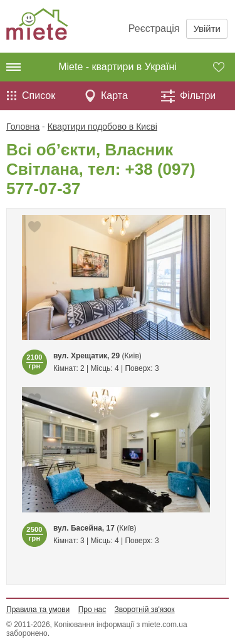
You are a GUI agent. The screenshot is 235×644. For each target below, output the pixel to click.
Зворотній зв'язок (145, 610)
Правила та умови (38, 610)
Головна (23, 127)
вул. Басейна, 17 (84, 528)
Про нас (92, 610)
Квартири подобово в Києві (102, 127)
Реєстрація (154, 29)
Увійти (207, 29)
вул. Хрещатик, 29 (86, 356)
